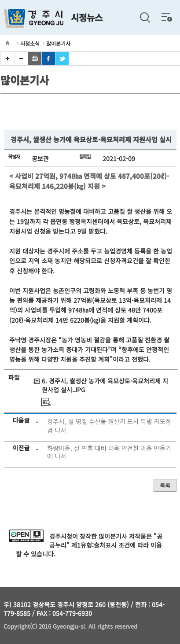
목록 (165, 485)
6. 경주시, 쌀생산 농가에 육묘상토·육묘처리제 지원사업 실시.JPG (105, 385)
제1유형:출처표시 (94, 545)
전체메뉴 (167, 17)
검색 (145, 18)
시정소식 (30, 43)
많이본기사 (58, 43)
